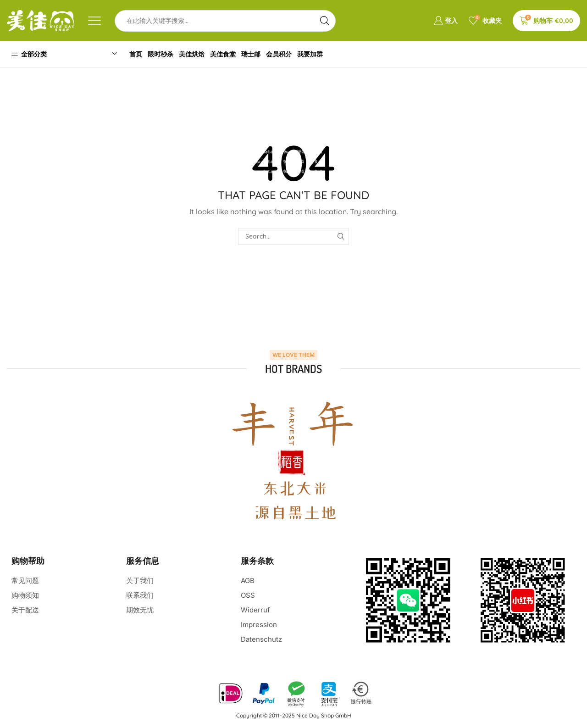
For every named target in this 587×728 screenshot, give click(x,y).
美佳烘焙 (198, 54)
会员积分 (291, 54)
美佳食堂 (231, 54)
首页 (137, 54)
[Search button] (325, 21)
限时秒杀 (164, 54)
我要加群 (324, 54)
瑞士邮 (261, 54)
